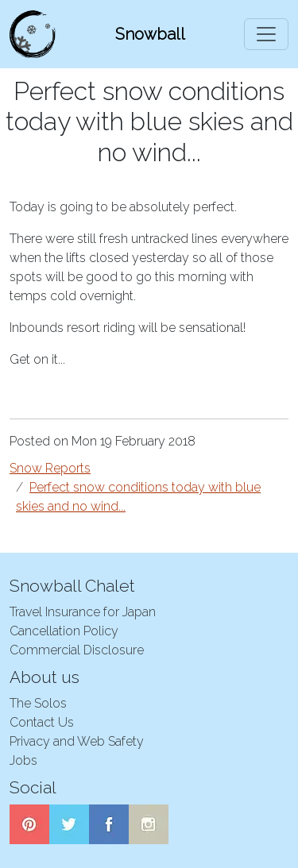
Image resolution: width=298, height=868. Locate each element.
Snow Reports (50, 468)
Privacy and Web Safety (77, 741)
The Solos (38, 703)
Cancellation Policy (64, 631)
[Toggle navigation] (266, 34)
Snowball (150, 34)
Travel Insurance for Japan (83, 612)
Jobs (23, 760)
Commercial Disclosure (77, 650)
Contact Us (42, 722)
